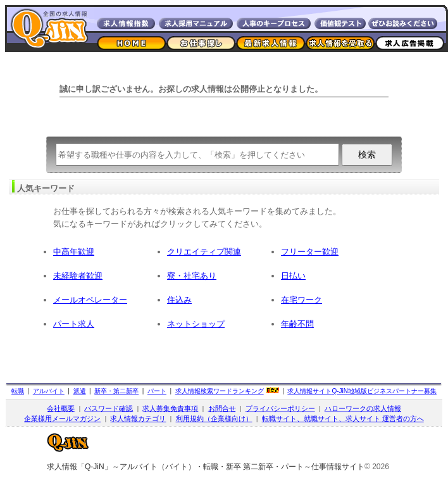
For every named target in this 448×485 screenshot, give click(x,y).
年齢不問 (297, 324)
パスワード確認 (109, 408)
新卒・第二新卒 (116, 391)
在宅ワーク (302, 300)
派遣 (80, 391)
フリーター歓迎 (310, 252)
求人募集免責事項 (170, 408)
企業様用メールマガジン (62, 419)
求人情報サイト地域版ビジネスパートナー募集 (362, 391)
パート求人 (74, 324)
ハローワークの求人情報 (363, 408)
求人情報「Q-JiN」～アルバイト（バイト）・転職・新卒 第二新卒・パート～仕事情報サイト (206, 467)
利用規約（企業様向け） (214, 419)
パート (157, 391)
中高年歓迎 (74, 252)
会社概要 (61, 408)
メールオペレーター (90, 300)
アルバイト (49, 391)
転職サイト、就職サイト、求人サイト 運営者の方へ (343, 419)
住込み (179, 300)
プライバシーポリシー (280, 408)
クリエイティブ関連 (204, 252)
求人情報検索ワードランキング (220, 391)
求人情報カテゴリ (138, 419)
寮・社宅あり (192, 276)
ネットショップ (196, 324)
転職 (18, 391)
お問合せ (222, 408)
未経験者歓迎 (78, 276)
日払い (293, 276)
